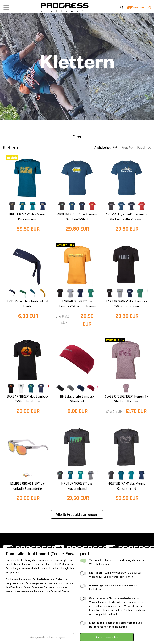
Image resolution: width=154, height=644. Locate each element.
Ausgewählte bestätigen (47, 637)
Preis (127, 147)
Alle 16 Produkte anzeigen (77, 514)
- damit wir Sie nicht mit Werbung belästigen (114, 587)
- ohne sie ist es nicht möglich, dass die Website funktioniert (117, 562)
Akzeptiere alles (107, 637)
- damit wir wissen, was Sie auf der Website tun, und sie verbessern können (115, 575)
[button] (6, 7)
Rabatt (144, 147)
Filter (77, 137)
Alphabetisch (106, 147)
